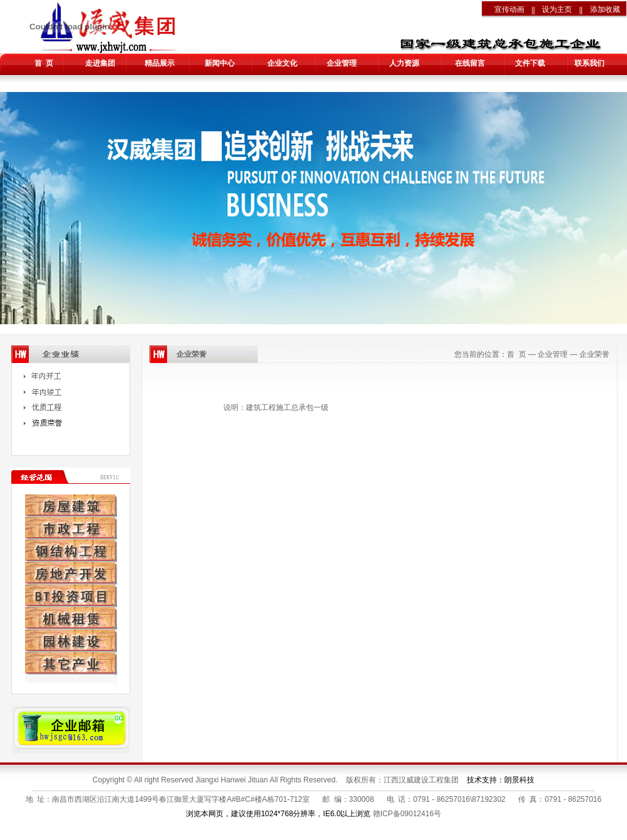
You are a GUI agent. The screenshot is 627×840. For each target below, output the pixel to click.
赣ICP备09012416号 (407, 814)
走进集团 (100, 63)
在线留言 (470, 63)
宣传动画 (509, 9)
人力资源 (404, 63)
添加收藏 (605, 9)
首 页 (44, 63)
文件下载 (530, 63)
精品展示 (160, 63)
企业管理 (342, 63)
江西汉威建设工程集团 (421, 780)
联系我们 (589, 63)
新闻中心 (220, 63)
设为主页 (557, 9)
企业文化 (282, 63)
